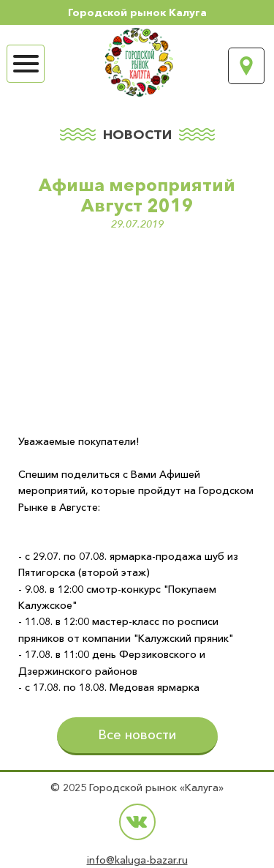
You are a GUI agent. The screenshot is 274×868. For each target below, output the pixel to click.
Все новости (137, 735)
